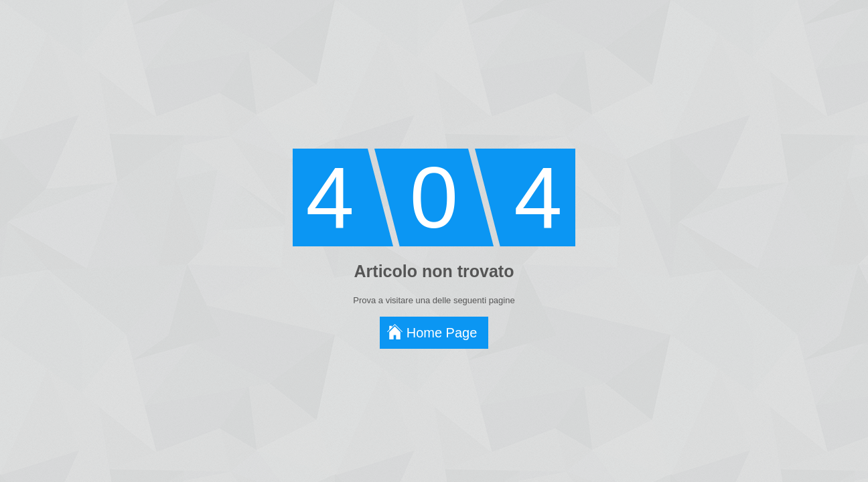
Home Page (442, 333)
